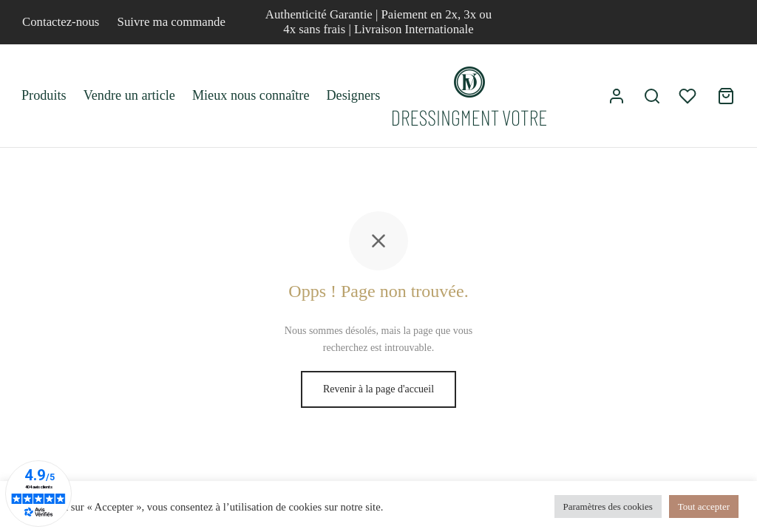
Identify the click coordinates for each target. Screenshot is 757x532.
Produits (44, 95)
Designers (353, 95)
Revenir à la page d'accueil (378, 389)
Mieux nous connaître (251, 95)
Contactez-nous (61, 22)
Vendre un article (129, 95)
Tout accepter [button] (704, 507)
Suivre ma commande (172, 22)
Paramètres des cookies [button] (608, 507)
